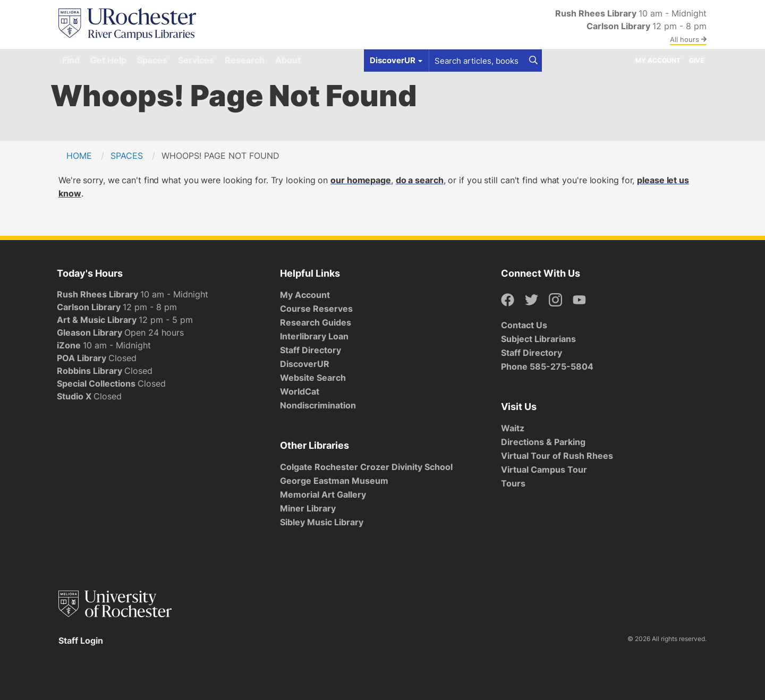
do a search (420, 180)
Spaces (152, 60)
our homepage (361, 180)
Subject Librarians (538, 339)
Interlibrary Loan (314, 336)
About (288, 60)
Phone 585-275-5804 (547, 366)
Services (196, 60)
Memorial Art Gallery (323, 494)
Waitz (513, 428)
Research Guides (316, 322)
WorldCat (300, 391)
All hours (688, 39)
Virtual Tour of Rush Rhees (557, 456)
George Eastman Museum (334, 481)
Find (71, 60)
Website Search (313, 378)
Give (696, 60)
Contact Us (524, 325)
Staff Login (81, 641)
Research (245, 60)
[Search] (533, 61)
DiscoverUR (305, 364)
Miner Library (308, 508)
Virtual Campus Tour (544, 469)
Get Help (108, 60)
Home (79, 156)
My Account (658, 60)
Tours (513, 483)
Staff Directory (311, 350)
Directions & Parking (543, 442)
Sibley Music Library (322, 522)
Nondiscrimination (318, 405)
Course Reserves (316, 309)
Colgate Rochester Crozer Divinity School (366, 467)
